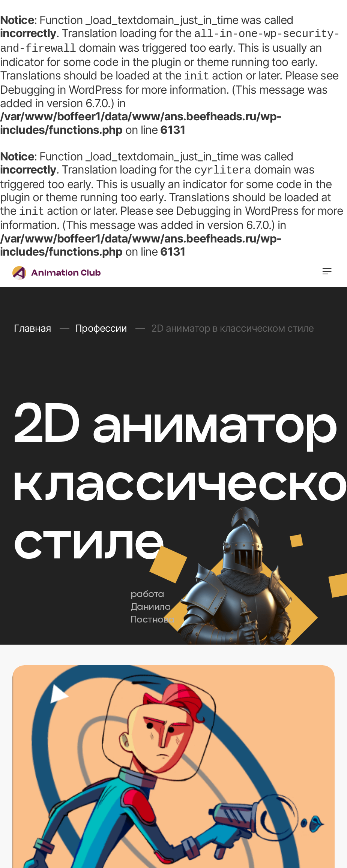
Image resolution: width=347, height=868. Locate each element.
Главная (34, 324)
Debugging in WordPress (61, 87)
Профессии (102, 324)
